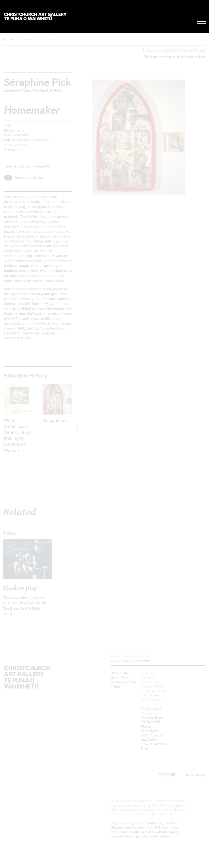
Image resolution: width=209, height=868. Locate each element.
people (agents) (38, 166)
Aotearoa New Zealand (26, 91)
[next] (77, 427)
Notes (9, 533)
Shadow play (20, 588)
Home (8, 39)
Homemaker (50, 39)
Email (145, 749)
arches (19, 166)
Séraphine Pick (38, 82)
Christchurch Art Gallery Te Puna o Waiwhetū (35, 16)
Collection (27, 39)
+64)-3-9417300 (154, 744)
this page (136, 836)
